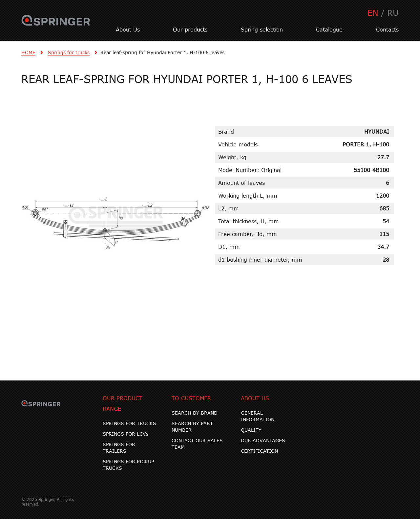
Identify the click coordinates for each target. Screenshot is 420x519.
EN (373, 13)
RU (393, 13)
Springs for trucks (69, 52)
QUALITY (251, 430)
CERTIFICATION (259, 451)
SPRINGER (56, 24)
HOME (28, 52)
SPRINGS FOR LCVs (126, 434)
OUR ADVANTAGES (263, 440)
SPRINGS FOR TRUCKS (129, 423)
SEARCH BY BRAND (195, 413)
